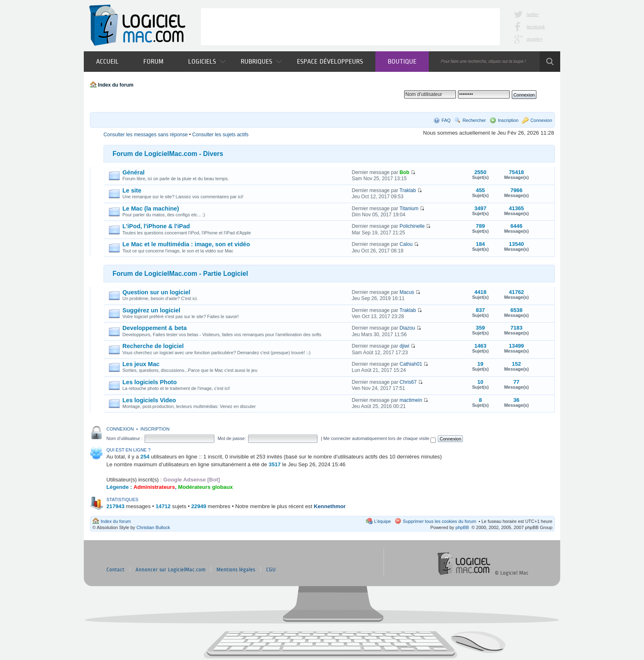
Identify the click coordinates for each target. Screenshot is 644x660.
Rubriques (261, 61)
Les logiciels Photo (149, 382)
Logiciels (207, 61)
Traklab (408, 190)
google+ (535, 39)
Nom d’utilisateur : (124, 438)
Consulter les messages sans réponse (146, 135)
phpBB (462, 527)
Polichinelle (412, 226)
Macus (407, 292)
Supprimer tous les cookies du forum (440, 521)
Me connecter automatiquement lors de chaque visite (379, 438)
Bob (405, 172)
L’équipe (383, 521)
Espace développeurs (330, 61)
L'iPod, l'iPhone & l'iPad (156, 226)
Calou (406, 244)
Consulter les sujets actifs (220, 135)
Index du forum (116, 85)
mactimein (411, 400)
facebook (536, 27)
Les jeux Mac (141, 364)
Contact (115, 570)
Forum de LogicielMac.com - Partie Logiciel (180, 274)
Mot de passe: (232, 438)
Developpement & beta (154, 328)
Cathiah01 (411, 364)
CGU (271, 570)
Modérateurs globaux (205, 487)
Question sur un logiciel (156, 292)
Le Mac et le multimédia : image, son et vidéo (186, 244)
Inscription (508, 120)
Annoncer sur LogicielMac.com (170, 570)
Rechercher (474, 120)
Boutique (402, 61)
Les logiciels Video (149, 400)
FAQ (446, 120)
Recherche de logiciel (153, 346)
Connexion (541, 120)
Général (133, 172)
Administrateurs (154, 487)
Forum (153, 61)
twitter (532, 14)
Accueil (107, 61)
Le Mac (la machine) (151, 209)
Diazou (407, 328)
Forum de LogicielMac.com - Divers (168, 154)
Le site (132, 190)
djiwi (405, 346)
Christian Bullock (153, 527)
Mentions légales (236, 570)
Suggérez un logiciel (151, 310)
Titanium (409, 209)
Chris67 (408, 382)
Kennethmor (330, 506)
